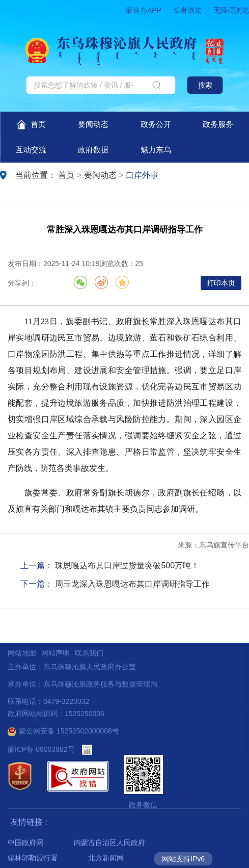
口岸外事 (142, 175)
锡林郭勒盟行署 (33, 858)
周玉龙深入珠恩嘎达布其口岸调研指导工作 (132, 584)
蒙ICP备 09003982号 (41, 749)
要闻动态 (93, 124)
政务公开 (156, 124)
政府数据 (93, 150)
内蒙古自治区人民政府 (109, 843)
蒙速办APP (144, 10)
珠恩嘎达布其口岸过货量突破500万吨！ (127, 565)
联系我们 (89, 653)
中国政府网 (25, 843)
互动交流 (31, 150)
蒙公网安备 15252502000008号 (63, 731)
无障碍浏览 (231, 10)
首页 (31, 125)
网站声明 (56, 653)
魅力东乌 (156, 150)
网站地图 (22, 653)
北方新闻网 (106, 858)
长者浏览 (187, 10)
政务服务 (218, 124)
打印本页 (221, 283)
